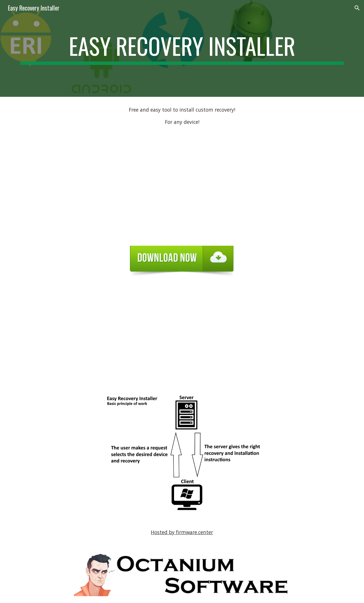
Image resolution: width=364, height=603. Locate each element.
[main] (182, 48)
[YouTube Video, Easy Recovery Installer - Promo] (182, 187)
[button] (357, 8)
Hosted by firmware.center (182, 532)
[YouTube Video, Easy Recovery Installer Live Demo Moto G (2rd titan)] (182, 335)
